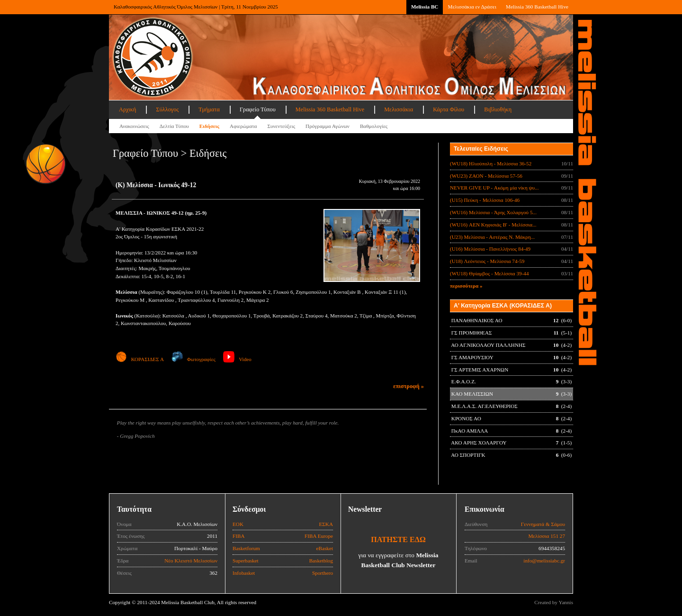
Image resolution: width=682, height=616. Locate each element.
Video (237, 359)
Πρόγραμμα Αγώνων (328, 126)
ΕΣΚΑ (326, 524)
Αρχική (127, 109)
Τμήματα (209, 109)
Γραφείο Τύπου (258, 109)
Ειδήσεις (209, 126)
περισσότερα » (466, 286)
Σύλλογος (167, 109)
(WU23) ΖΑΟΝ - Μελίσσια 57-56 (486, 176)
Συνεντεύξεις (281, 126)
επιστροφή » (408, 386)
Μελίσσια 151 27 (547, 536)
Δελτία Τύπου (174, 126)
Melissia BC (425, 7)
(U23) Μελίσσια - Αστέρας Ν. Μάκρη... (492, 237)
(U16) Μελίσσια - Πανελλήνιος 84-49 (490, 249)
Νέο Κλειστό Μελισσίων (191, 561)
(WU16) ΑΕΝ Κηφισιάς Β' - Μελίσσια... (493, 225)
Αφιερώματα (243, 126)
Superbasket (246, 561)
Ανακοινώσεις (134, 126)
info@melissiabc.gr (544, 561)
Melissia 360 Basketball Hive (537, 7)
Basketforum (246, 548)
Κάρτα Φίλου (449, 109)
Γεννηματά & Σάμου (543, 524)
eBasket (325, 548)
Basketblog (321, 561)
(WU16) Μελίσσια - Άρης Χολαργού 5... (493, 212)
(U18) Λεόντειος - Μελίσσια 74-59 (487, 261)
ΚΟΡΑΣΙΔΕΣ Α (139, 359)
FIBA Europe (319, 536)
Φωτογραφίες (193, 359)
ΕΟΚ (238, 524)
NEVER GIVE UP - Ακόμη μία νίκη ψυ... (494, 188)
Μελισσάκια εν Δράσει (472, 7)
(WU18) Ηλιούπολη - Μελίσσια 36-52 (491, 163)
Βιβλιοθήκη (498, 109)
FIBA (239, 536)
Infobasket (244, 573)
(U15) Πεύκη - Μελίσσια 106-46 (485, 200)
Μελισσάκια (399, 109)
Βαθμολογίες (374, 126)
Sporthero (323, 573)
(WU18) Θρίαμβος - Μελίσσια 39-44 (489, 273)
